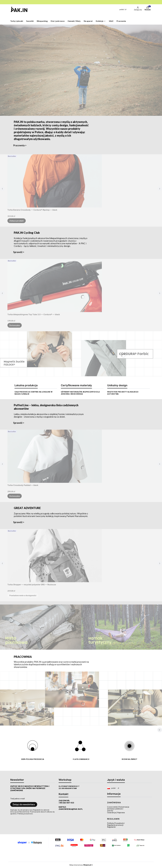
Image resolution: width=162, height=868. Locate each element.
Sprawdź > (19, 252)
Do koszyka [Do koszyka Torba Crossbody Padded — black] (15, 496)
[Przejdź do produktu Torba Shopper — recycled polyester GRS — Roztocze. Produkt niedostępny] (55, 556)
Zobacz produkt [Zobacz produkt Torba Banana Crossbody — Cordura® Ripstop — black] (17, 221)
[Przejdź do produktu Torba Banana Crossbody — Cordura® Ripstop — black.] (55, 181)
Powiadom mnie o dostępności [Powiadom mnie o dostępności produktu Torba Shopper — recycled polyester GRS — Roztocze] (23, 595)
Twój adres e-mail (17, 799)
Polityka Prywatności (116, 823)
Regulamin (111, 827)
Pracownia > (20, 145)
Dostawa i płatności (115, 809)
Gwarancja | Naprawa (116, 812)
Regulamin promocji (115, 825)
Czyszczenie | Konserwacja (118, 807)
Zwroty (110, 811)
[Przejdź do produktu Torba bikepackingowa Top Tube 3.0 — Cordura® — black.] (55, 285)
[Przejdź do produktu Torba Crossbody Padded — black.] (55, 456)
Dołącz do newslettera (24, 804)
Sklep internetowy (80, 865)
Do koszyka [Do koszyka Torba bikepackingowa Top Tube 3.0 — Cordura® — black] (15, 325)
